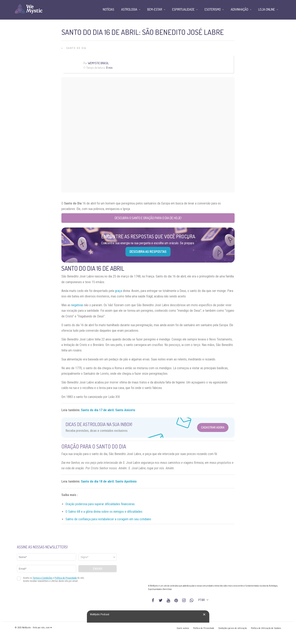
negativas (77, 305)
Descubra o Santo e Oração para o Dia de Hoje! (148, 218)
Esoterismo (213, 9)
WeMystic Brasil (98, 63)
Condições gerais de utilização (233, 628)
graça (118, 291)
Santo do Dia (76, 48)
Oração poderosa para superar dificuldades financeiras (100, 504)
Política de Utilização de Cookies (266, 628)
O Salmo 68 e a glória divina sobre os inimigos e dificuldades (104, 512)
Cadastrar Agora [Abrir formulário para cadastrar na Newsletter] (213, 427)
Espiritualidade (183, 9)
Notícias (109, 9)
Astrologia (129, 9)
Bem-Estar (155, 9)
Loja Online (267, 9)
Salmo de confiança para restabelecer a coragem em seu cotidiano (108, 519)
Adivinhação (239, 9)
